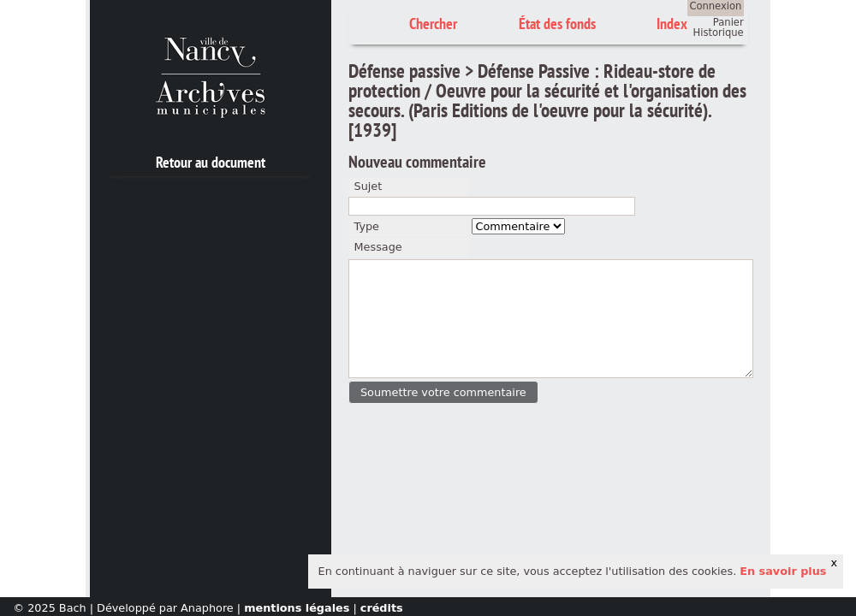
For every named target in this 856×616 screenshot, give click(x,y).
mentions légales (297, 608)
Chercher (433, 24)
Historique (719, 33)
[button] (443, 392)
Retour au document (211, 162)
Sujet (369, 186)
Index (672, 24)
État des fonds (557, 24)
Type (367, 226)
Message (378, 247)
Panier (728, 22)
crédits (382, 608)
